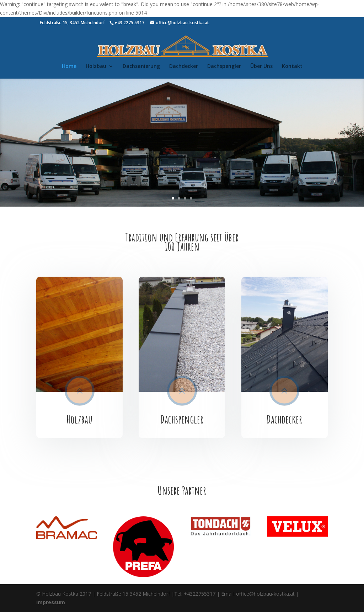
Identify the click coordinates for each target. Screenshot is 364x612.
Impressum (51, 602)
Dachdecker (184, 66)
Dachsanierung (141, 66)
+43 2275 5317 (129, 23)
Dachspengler (224, 66)
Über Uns (261, 66)
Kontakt (292, 66)
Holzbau (96, 66)
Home (69, 66)
